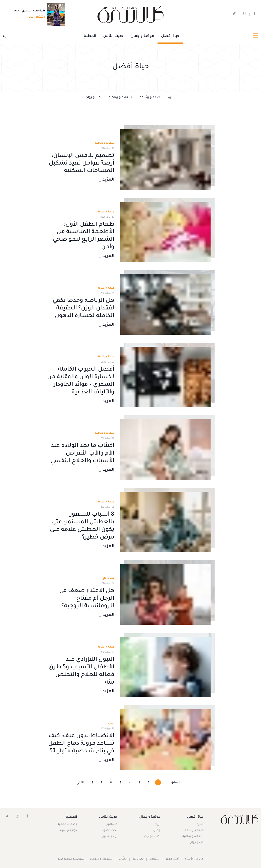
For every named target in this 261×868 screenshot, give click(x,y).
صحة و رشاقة (150, 97)
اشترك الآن (36, 17)
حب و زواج (93, 97)
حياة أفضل (170, 36)
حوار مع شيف (68, 831)
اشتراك (155, 859)
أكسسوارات (152, 837)
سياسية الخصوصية (71, 859)
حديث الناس (113, 36)
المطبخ (90, 36)
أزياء (157, 825)
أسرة (172, 97)
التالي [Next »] (80, 783)
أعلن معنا (173, 859)
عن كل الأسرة (194, 859)
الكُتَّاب (123, 859)
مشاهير (112, 825)
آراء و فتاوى (110, 837)
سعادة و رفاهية (120, 97)
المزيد (106, 180)
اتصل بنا (139, 859)
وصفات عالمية (67, 825)
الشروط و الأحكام (102, 859)
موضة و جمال (142, 36)
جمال (157, 831)
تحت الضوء (110, 831)
